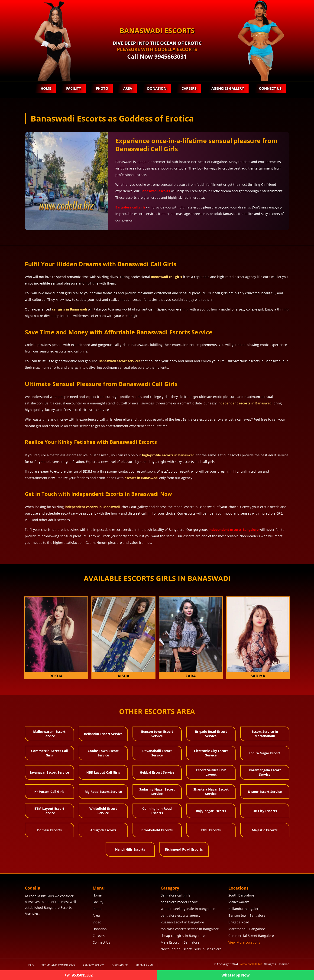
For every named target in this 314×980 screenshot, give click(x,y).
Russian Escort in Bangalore (182, 922)
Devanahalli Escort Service (157, 753)
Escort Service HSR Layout (211, 772)
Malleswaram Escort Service (49, 734)
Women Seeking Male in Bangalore (188, 909)
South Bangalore (241, 895)
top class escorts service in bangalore (190, 929)
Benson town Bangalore (247, 915)
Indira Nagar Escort (265, 753)
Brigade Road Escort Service (211, 734)
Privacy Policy (93, 965)
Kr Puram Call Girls (49, 792)
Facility (73, 88)
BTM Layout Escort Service (49, 811)
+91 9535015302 (79, 975)
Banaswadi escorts (155, 191)
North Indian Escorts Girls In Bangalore (191, 949)
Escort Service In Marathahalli (265, 734)
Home (46, 88)
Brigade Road (239, 922)
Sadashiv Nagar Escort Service (157, 791)
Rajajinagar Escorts (211, 811)
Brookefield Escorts (157, 830)
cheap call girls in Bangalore (183, 936)
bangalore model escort (179, 902)
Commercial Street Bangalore (251, 936)
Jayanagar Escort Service (49, 772)
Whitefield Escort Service (103, 811)
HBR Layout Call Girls (103, 772)
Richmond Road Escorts (184, 849)
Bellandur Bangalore (244, 909)
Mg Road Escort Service (103, 792)
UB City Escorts (265, 811)
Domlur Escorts (49, 830)
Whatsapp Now (236, 975)
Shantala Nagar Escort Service (211, 791)
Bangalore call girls (130, 207)
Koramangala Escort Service (265, 772)
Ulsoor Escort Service (265, 792)
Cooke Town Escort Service (103, 753)
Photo (102, 88)
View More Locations (244, 942)
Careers (189, 88)
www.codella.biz (251, 964)
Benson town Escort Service (157, 734)
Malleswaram (239, 902)
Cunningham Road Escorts (157, 811)
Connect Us (270, 88)
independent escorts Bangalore (234, 530)
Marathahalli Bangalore (247, 929)
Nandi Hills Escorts (130, 849)
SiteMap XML (144, 965)
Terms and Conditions (58, 965)
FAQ (31, 965)
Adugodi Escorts (103, 830)
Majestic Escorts (265, 830)
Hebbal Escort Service (157, 772)
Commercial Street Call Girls (49, 753)
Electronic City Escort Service (211, 753)
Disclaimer (120, 965)
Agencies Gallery (228, 88)
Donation (157, 88)
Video (97, 922)
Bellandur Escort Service (103, 734)
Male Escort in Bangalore (180, 942)
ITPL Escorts (211, 830)
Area (128, 88)
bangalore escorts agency (180, 915)
